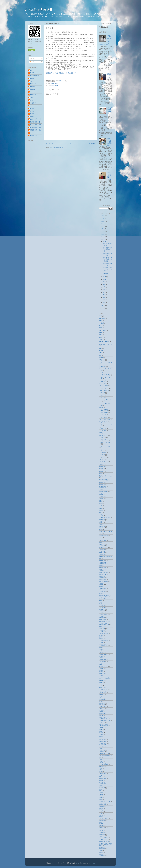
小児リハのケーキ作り (108, 245)
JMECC (102, 340)
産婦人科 (102, 629)
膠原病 (101, 853)
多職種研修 (103, 744)
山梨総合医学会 (104, 624)
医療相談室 (103, 487)
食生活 (101, 683)
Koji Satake (34, 73)
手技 (101, 648)
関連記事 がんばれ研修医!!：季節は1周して (61, 73)
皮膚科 (101, 795)
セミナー (102, 395)
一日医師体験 (103, 492)
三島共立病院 (103, 615)
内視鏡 (101, 781)
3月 (104, 297)
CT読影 (102, 323)
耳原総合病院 (103, 641)
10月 (105, 279)
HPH (101, 332)
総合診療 (102, 739)
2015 (103, 231)
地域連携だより (104, 753)
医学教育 (102, 467)
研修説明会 (103, 579)
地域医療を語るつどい (108, 264)
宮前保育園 (103, 540)
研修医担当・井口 (36, 130)
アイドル (102, 360)
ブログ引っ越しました (109, 110)
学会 (101, 513)
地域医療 (102, 751)
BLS (101, 316)
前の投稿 (91, 143)
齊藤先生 (102, 855)
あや (32, 97)
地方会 (101, 762)
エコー (101, 373)
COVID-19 (102, 318)
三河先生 (102, 612)
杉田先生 (102, 709)
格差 (101, 508)
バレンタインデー (105, 420)
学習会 (101, 515)
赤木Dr (101, 730)
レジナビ (102, 460)
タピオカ (102, 398)
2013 (103, 237)
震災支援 (102, 704)
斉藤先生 (102, 723)
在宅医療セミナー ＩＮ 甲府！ (108, 269)
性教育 (101, 711)
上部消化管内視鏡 (105, 678)
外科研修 (105, 273)
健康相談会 (103, 563)
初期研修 (102, 662)
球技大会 (102, 545)
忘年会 (101, 823)
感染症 (101, 522)
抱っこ (101, 816)
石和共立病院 (103, 725)
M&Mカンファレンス (106, 344)
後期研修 (102, 591)
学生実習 (102, 520)
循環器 (101, 657)
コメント (33, 62)
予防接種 (102, 832)
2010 (103, 308)
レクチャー (103, 457)
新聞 (101, 697)
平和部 (101, 811)
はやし (32, 108)
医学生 (101, 469)
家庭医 (101, 499)
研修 (101, 565)
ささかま (33, 103)
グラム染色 (103, 381)
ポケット (102, 438)
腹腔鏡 (101, 809)
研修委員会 (103, 568)
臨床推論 (102, 848)
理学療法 (102, 835)
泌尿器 (101, 792)
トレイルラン (103, 417)
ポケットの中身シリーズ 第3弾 (109, 176)
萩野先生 (102, 788)
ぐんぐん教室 (103, 386)
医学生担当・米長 (36, 125)
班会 (101, 790)
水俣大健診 (103, 706)
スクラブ (102, 393)
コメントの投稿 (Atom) (56, 147)
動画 (101, 771)
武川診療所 (103, 804)
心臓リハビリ (103, 690)
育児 (101, 489)
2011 (103, 306)
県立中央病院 (103, 582)
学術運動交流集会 (105, 517)
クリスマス (103, 384)
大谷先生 (102, 746)
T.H (31, 81)
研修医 (101, 570)
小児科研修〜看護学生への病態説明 (108, 259)
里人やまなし (103, 837)
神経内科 (102, 699)
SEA (101, 355)
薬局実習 (102, 828)
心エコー (102, 687)
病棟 (101, 800)
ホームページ (103, 435)
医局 (101, 474)
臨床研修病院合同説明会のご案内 (108, 249)
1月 (104, 303)
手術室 (101, 650)
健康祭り (102, 561)
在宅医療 (102, 608)
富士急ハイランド (105, 802)
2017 (103, 226)
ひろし (32, 114)
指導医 (101, 636)
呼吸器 (101, 586)
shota (32, 133)
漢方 (101, 525)
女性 (101, 664)
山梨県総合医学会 (105, 622)
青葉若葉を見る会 (105, 720)
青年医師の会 (103, 718)
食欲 (101, 685)
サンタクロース (104, 388)
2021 (103, 216)
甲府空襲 (102, 598)
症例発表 (102, 673)
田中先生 (102, 767)
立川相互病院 (103, 839)
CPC (101, 321)
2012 (103, 239)
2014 (103, 234)
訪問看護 (102, 821)
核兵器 (101, 511)
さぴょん (33, 106)
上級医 (101, 676)
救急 (101, 543)
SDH (101, 353)
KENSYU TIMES (104, 342)
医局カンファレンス (106, 476)
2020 (103, 219)
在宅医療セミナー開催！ (108, 254)
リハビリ (102, 455)
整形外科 (102, 713)
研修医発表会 (103, 572)
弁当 (101, 814)
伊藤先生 (102, 464)
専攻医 (101, 734)
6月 (104, 290)
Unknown (33, 84)
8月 (104, 284)
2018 (103, 224)
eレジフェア (103, 330)
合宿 (101, 601)
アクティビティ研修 (106, 362)
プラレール (103, 428)
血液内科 (102, 552)
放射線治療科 (103, 818)
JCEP (101, 337)
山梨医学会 (103, 619)
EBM (101, 328)
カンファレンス (104, 375)
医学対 (101, 471)
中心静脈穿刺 (103, 764)
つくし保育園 (103, 410)
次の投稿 (50, 143)
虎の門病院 (103, 589)
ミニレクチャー (104, 440)
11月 (105, 277)
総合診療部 (103, 742)
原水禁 (101, 584)
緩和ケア (102, 527)
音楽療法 (102, 496)
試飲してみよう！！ (109, 76)
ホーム (71, 143)
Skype (101, 358)
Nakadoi (33, 78)
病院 (101, 797)
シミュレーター (104, 390)
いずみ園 (102, 366)
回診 (101, 501)
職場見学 (102, 680)
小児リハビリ (103, 666)
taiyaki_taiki (34, 136)
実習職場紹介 (103, 645)
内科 (101, 776)
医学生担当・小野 (36, 119)
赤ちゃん (102, 727)
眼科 (101, 529)
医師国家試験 (103, 480)
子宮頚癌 (102, 631)
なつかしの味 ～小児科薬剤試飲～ (110, 142)
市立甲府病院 (103, 633)
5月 (104, 292)
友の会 (101, 830)
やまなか (33, 116)
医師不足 (102, 485)
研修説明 (102, 577)
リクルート (103, 453)
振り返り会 (103, 692)
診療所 (101, 702)
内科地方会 (103, 778)
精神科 (101, 716)
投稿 (32, 58)
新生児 (101, 695)
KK (31, 70)
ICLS (101, 335)
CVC (101, 325)
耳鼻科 (101, 643)
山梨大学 (102, 626)
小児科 (101, 669)
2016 (103, 229)
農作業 (101, 785)
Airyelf (78, 863)
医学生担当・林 (35, 122)
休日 (101, 538)
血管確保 (102, 554)
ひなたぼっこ (103, 422)
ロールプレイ (103, 462)
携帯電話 (102, 550)
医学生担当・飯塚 (36, 127)
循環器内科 (103, 659)
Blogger (93, 863)
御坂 (101, 594)
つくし (101, 408)
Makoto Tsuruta (35, 76)
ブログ (101, 433)
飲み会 (101, 494)
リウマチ (102, 450)
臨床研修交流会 (104, 842)
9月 (104, 282)
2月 (104, 300)
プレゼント (103, 431)
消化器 (101, 671)
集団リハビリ (103, 655)
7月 (104, 287)
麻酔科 (56, 86)
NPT (101, 348)
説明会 (101, 732)
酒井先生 (102, 652)
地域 (101, 749)
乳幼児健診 (103, 783)
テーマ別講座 (103, 412)
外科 (52, 86)
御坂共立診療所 (104, 596)
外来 (101, 506)
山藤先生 (102, 617)
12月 (105, 241)
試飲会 (101, 638)
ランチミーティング (106, 446)
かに (32, 100)
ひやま (32, 111)
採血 (101, 603)
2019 (103, 221)
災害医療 (102, 605)
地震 (101, 760)
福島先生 (102, 807)
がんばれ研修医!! (38, 9)
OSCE (101, 351)
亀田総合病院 (103, 536)
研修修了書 (103, 575)
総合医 (101, 737)
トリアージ (103, 415)
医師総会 (102, 482)
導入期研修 (103, 774)
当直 (101, 769)
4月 (104, 295)
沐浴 (101, 850)
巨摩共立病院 (103, 547)
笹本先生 (102, 610)
